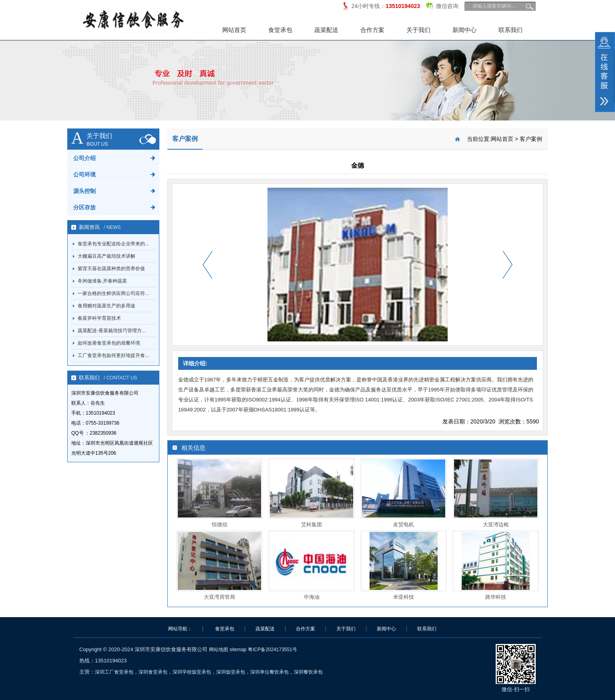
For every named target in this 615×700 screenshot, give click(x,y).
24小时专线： (386, 6)
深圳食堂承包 (153, 672)
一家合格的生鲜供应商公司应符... (113, 293)
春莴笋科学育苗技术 (99, 318)
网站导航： (180, 629)
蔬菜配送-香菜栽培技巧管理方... (112, 331)
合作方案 (372, 30)
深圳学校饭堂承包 (192, 672)
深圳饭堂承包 (231, 672)
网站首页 (234, 30)
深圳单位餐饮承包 (269, 672)
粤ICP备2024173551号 (272, 650)
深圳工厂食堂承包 (114, 672)
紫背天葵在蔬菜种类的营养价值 (111, 269)
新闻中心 (464, 30)
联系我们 (510, 30)
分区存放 (84, 207)
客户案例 (531, 139)
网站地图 (219, 650)
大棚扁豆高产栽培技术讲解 (107, 256)
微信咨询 (442, 5)
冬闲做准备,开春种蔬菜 (102, 281)
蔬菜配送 (326, 30)
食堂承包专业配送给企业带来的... (113, 244)
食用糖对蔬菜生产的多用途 (107, 306)
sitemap (238, 650)
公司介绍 (84, 158)
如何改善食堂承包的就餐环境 (109, 343)
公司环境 (84, 174)
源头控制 (84, 191)
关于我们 (418, 30)
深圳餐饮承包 (308, 672)
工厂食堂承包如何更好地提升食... (113, 355)
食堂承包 (280, 30)
